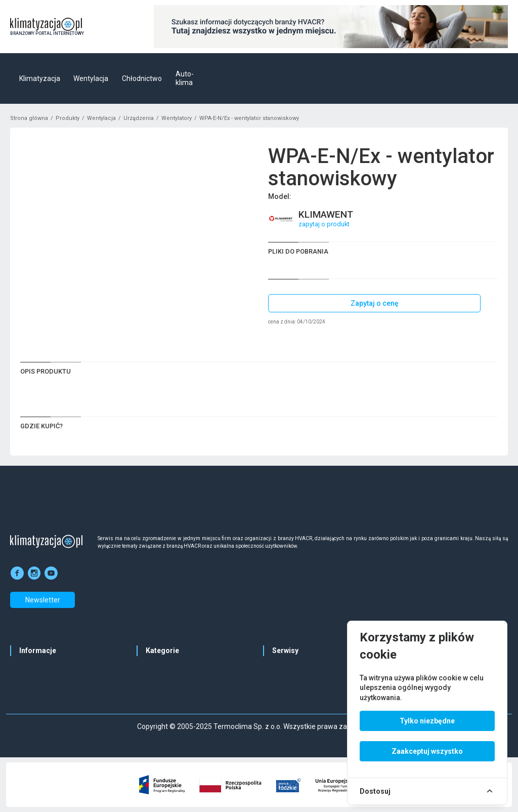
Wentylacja (91, 78)
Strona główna (29, 118)
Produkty (68, 118)
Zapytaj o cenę (375, 303)
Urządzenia (139, 118)
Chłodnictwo (142, 78)
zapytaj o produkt (324, 224)
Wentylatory (177, 118)
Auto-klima (185, 78)
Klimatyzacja (40, 78)
